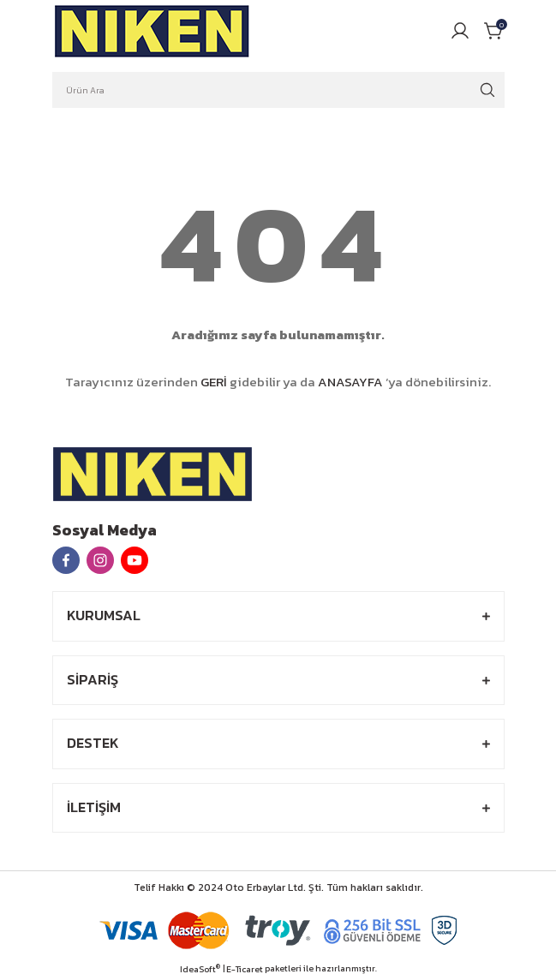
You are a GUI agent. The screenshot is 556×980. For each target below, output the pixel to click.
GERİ (214, 382)
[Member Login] (460, 31)
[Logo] (152, 31)
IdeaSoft (200, 969)
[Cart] (494, 31)
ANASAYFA (350, 382)
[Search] (278, 90)
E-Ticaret (245, 969)
